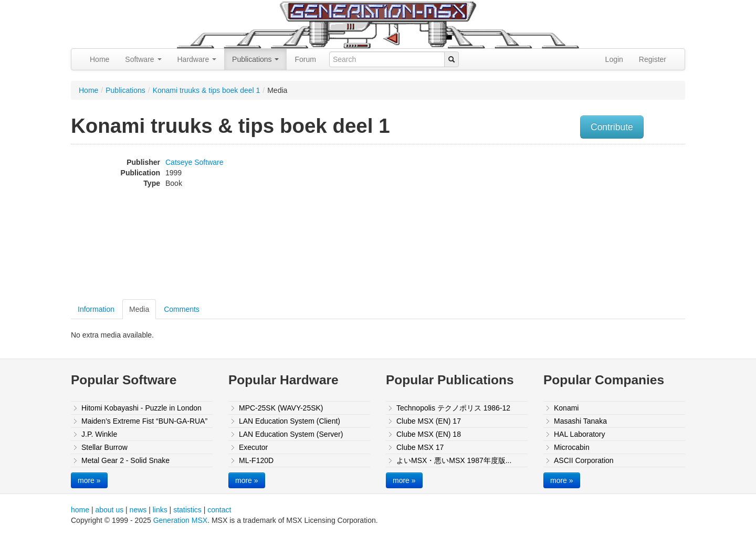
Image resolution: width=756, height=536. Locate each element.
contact (219, 510)
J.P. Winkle (99, 434)
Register (653, 59)
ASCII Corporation (584, 460)
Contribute (612, 127)
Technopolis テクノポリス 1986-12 (453, 408)
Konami (566, 408)
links (160, 510)
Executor (253, 447)
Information (96, 309)
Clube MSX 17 (420, 447)
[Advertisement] (579, 223)
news (138, 510)
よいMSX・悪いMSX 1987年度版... (454, 460)
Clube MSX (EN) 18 (429, 434)
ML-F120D (256, 460)
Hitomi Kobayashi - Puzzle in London (141, 408)
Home (99, 59)
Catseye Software (195, 162)
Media (139, 309)
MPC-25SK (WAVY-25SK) (281, 408)
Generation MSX (181, 520)
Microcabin (572, 447)
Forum (305, 59)
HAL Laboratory (580, 434)
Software (143, 59)
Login (614, 59)
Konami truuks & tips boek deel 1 (207, 90)
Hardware (197, 59)
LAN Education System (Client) (290, 421)
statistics (187, 510)
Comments (182, 309)
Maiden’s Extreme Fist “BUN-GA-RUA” (144, 421)
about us (109, 510)
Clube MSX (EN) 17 (429, 421)
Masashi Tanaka (580, 421)
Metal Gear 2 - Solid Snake (125, 460)
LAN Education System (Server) (291, 434)
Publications (255, 59)
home (80, 510)
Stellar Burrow (104, 447)
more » (89, 480)
